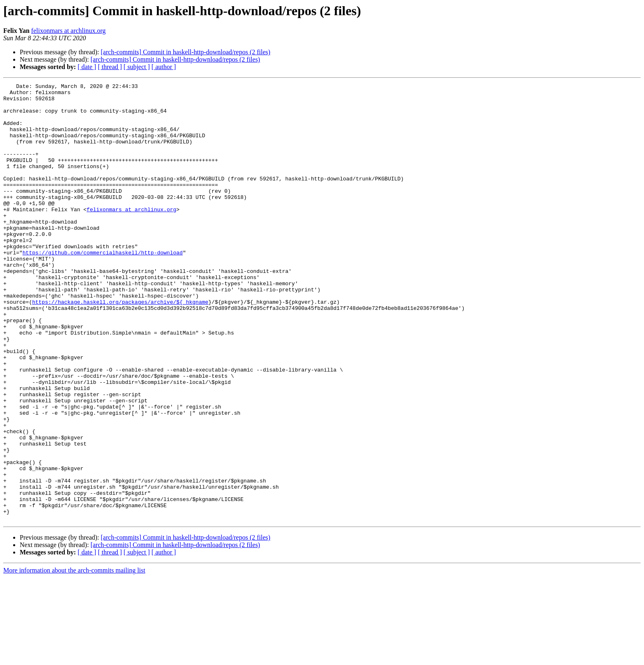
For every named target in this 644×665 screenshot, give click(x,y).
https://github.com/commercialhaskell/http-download (103, 287)
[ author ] (164, 67)
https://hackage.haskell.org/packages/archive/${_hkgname (120, 346)
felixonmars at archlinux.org (68, 31)
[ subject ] (137, 67)
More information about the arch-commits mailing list (74, 658)
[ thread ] (110, 67)
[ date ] (87, 67)
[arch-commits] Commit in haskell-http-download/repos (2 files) (185, 52)
